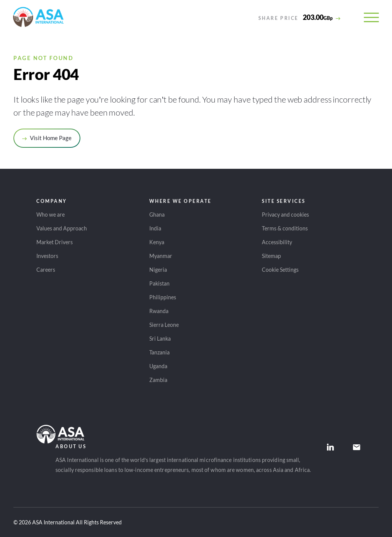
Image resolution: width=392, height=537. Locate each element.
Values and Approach (62, 228)
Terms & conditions (285, 228)
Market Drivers (55, 242)
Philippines (163, 297)
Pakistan (159, 283)
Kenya (157, 242)
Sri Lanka (160, 339)
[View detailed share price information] (299, 17)
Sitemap (271, 256)
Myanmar (161, 256)
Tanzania (159, 352)
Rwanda (159, 311)
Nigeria (158, 270)
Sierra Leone (164, 325)
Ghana (157, 215)
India (155, 228)
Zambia (158, 380)
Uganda (158, 366)
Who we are (51, 215)
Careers (46, 270)
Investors (47, 256)
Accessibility (277, 242)
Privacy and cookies (285, 215)
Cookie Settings (280, 270)
